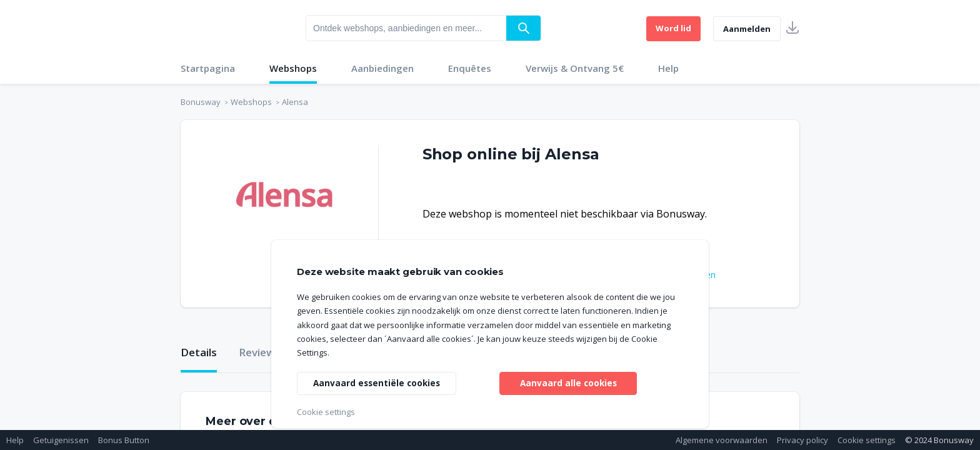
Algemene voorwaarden (722, 440)
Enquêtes (470, 68)
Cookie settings (867, 440)
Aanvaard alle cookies (568, 382)
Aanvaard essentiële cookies (378, 382)
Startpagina (208, 68)
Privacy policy (802, 440)
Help (668, 68)
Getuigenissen (61, 440)
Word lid (673, 28)
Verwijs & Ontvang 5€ (575, 68)
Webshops (293, 68)
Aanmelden (747, 29)
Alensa (295, 102)
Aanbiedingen (382, 68)
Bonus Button (124, 440)
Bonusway (201, 102)
